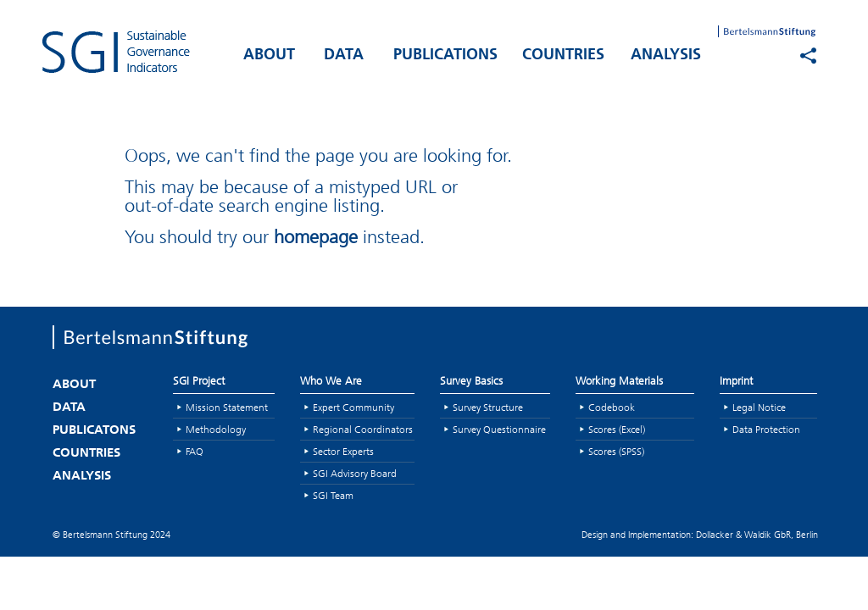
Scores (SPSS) (616, 451)
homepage (316, 237)
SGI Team (333, 495)
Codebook (612, 407)
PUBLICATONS (94, 431)
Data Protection (766, 429)
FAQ (195, 451)
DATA (344, 55)
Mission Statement (227, 407)
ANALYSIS (666, 55)
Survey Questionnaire (499, 429)
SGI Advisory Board (355, 473)
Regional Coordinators (363, 429)
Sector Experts (343, 451)
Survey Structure (488, 407)
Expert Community (353, 407)
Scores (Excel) (617, 429)
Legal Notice (759, 407)
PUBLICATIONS (445, 55)
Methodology (216, 429)
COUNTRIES (563, 55)
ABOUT (269, 55)
